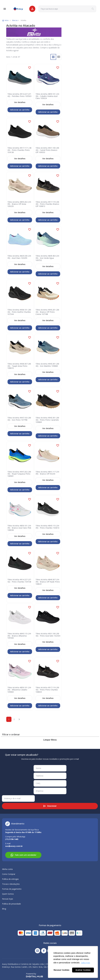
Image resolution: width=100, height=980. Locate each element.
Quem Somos (8, 894)
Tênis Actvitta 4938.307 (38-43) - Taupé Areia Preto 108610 (19, 366)
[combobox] (67, 9)
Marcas (15, 20)
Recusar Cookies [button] (62, 970)
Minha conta (7, 869)
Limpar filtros (50, 740)
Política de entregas (10, 879)
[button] (30, 68)
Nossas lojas (8, 899)
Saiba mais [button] (86, 963)
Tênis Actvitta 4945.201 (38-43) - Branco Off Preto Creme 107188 (48, 312)
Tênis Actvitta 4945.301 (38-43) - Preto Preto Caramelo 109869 (48, 420)
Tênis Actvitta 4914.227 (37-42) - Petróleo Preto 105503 (19, 95)
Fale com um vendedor (23, 855)
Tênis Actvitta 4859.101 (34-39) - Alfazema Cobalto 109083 (19, 690)
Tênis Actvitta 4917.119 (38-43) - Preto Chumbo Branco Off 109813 (48, 204)
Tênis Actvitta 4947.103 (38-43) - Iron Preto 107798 (19, 419)
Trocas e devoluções (11, 884)
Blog (4, 909)
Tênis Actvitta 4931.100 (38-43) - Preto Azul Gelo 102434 (48, 635)
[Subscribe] (50, 806)
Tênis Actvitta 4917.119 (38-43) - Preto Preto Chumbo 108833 (48, 690)
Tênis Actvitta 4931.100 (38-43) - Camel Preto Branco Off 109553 (48, 150)
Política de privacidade (11, 904)
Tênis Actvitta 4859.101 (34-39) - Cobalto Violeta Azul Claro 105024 (48, 96)
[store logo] (18, 9)
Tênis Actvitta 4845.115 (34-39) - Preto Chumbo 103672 (48, 527)
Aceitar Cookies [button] (83, 970)
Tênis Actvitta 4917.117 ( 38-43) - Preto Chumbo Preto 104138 (20, 150)
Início (7, 20)
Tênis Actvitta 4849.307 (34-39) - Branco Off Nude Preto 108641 (48, 582)
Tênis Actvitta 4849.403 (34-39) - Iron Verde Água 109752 (48, 258)
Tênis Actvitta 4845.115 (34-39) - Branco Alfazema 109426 (19, 636)
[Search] (93, 9)
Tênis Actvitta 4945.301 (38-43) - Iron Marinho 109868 (48, 365)
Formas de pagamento (12, 889)
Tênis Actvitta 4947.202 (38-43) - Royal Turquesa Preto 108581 (19, 474)
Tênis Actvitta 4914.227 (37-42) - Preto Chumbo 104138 (19, 581)
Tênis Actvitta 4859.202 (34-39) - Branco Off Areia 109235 (19, 204)
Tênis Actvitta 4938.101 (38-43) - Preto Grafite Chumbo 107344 (19, 312)
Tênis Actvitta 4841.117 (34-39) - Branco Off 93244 (48, 473)
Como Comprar (9, 874)
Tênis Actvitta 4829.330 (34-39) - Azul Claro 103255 (19, 257)
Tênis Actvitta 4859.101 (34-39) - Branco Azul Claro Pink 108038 (19, 528)
